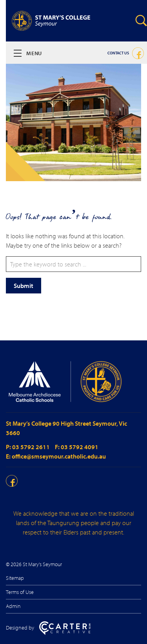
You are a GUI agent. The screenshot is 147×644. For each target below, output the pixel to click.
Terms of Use (20, 592)
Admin (13, 606)
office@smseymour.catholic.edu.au (59, 456)
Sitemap (15, 578)
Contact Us (118, 53)
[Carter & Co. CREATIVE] (65, 633)
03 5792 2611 (32, 447)
